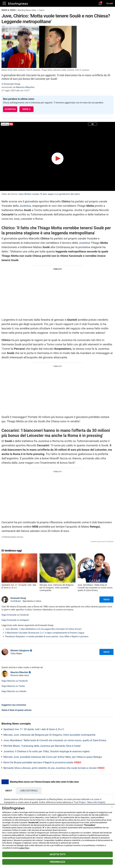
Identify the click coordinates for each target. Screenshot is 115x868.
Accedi (110, 3)
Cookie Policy (24, 848)
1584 (59, 815)
